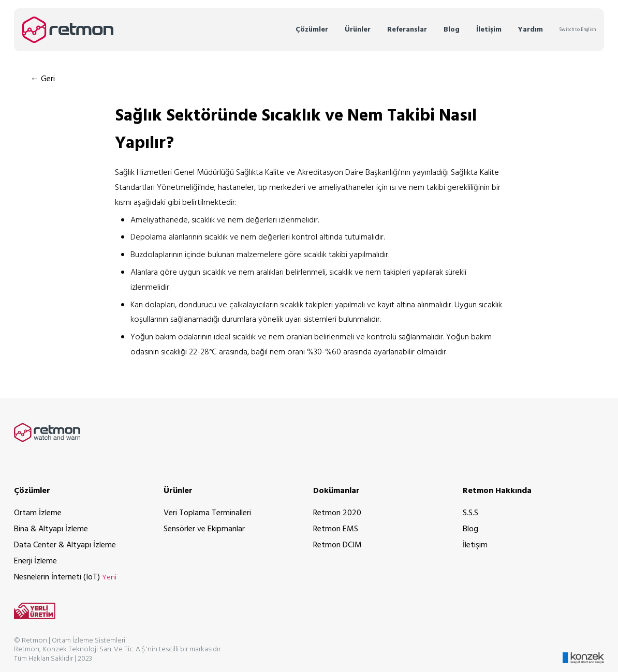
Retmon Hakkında (497, 491)
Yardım (531, 30)
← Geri (43, 79)
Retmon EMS (336, 529)
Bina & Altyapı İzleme (51, 529)
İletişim (489, 30)
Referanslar (407, 30)
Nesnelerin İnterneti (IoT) (65, 577)
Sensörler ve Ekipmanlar (204, 529)
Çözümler (312, 30)
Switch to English (578, 30)
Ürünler (358, 30)
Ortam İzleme (38, 513)
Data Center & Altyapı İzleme (65, 545)
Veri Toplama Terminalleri (207, 513)
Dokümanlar (336, 491)
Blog (452, 30)
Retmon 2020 (337, 513)
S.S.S (470, 513)
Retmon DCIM (337, 545)
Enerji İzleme (35, 561)
